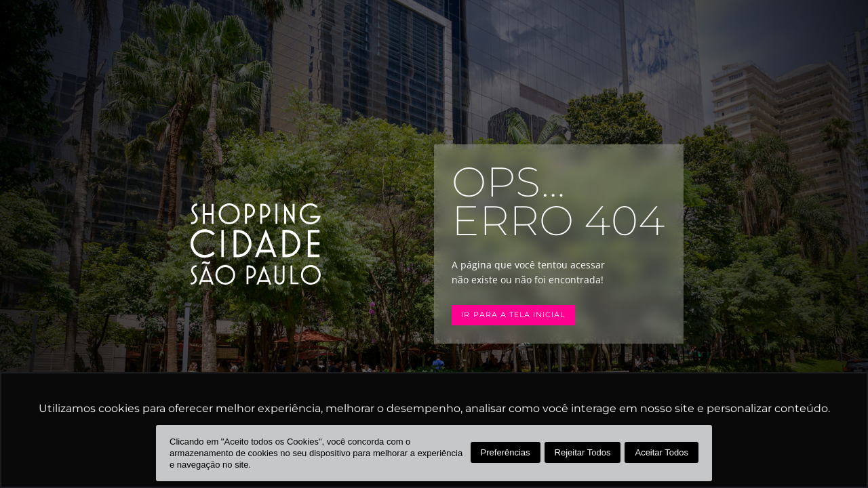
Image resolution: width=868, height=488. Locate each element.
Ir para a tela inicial (513, 315)
